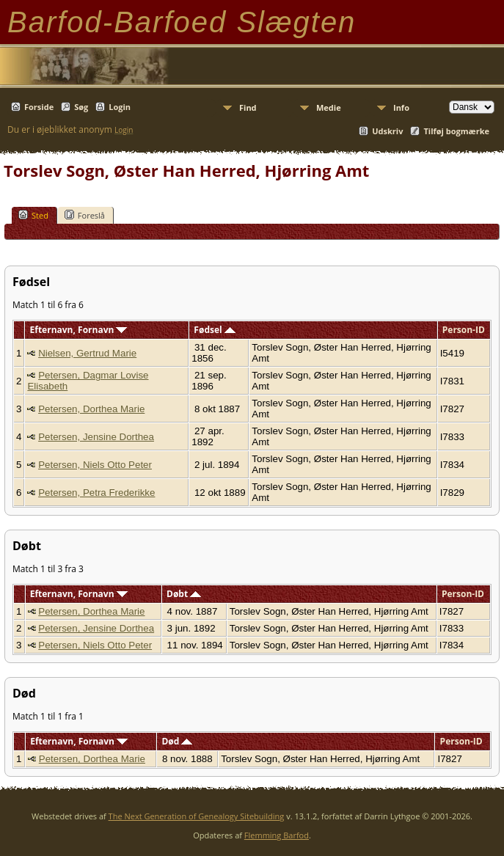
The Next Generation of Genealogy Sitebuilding (197, 816)
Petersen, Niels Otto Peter (95, 465)
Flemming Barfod (277, 835)
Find (248, 107)
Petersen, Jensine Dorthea (96, 437)
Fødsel (214, 330)
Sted (33, 215)
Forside (39, 107)
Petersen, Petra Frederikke (96, 493)
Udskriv (387, 131)
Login (120, 107)
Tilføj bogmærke (456, 131)
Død (177, 741)
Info (401, 107)
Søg (81, 107)
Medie (329, 107)
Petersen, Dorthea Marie (91, 409)
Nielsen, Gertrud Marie (87, 353)
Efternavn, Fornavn (79, 330)
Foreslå (85, 215)
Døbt (184, 594)
